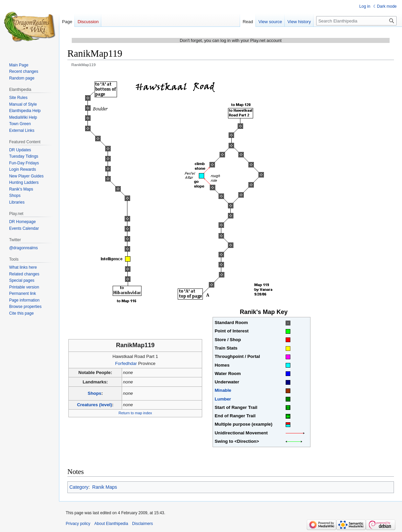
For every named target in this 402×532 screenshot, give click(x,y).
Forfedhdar (126, 363)
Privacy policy (78, 524)
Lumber (223, 399)
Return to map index (135, 413)
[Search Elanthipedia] (356, 21)
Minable (223, 390)
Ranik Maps (105, 487)
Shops (95, 393)
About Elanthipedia (111, 524)
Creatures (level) (95, 405)
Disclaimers (142, 524)
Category (79, 487)
